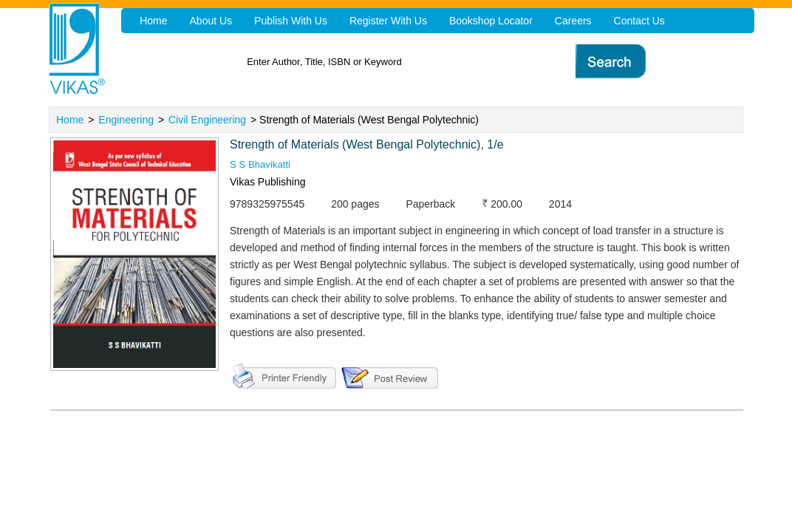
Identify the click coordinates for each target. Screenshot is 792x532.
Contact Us (631, 21)
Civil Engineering (207, 120)
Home (70, 120)
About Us (210, 21)
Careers (566, 21)
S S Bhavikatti (262, 165)
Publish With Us (288, 21)
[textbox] (426, 62)
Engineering (126, 120)
